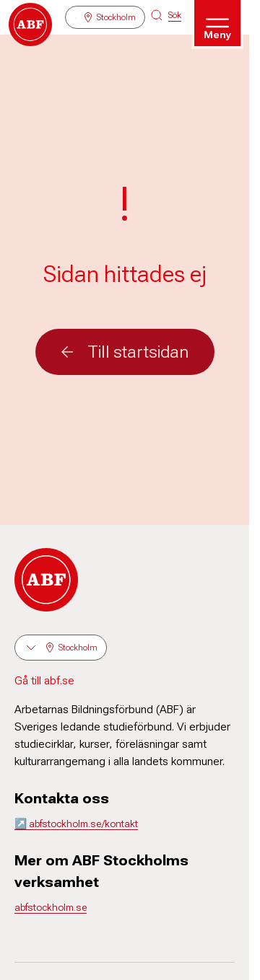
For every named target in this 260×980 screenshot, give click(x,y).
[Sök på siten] (166, 15)
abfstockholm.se (51, 907)
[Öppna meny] (217, 23)
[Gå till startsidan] (30, 25)
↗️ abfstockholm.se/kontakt (76, 824)
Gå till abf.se (44, 680)
